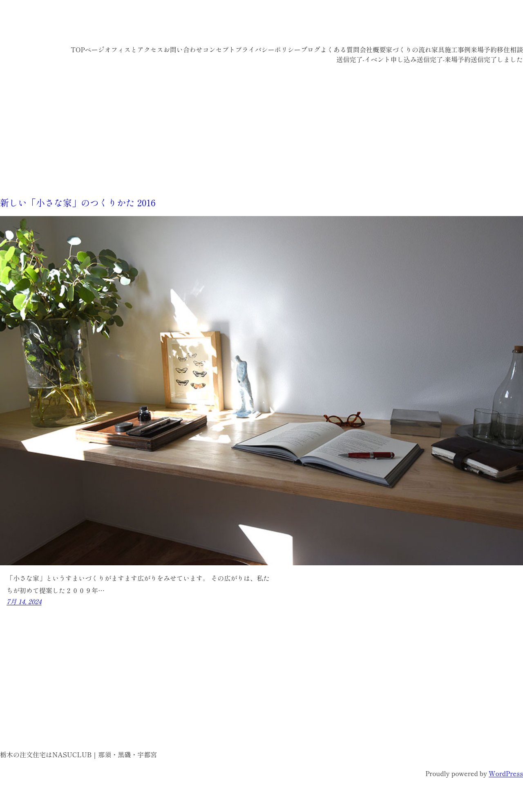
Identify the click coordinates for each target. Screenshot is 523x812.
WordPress (506, 773)
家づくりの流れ (409, 49)
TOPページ (88, 49)
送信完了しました (497, 59)
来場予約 (484, 49)
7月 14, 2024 (24, 601)
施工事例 (458, 49)
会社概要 (373, 49)
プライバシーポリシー (268, 49)
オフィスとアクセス (134, 49)
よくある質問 (340, 49)
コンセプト (219, 49)
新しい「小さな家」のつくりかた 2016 (78, 202)
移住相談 (510, 49)
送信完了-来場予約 (444, 59)
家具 (438, 49)
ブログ (311, 49)
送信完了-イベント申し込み (376, 59)
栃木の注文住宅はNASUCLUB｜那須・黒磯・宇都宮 (143, 25)
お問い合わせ (183, 49)
